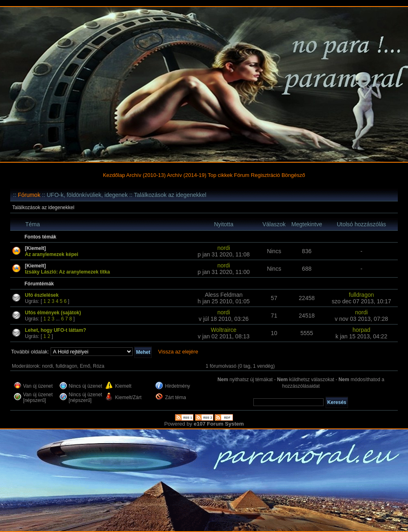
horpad (361, 330)
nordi (224, 248)
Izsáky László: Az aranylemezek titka (67, 272)
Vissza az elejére (178, 352)
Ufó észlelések (42, 295)
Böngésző (293, 175)
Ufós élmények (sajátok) (53, 313)
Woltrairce (224, 330)
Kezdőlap (114, 175)
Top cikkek (220, 175)
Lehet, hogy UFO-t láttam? (55, 330)
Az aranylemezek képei (52, 254)
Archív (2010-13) (146, 175)
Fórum (242, 175)
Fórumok (29, 195)
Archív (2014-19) (187, 175)
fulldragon (361, 295)
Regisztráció (266, 175)
